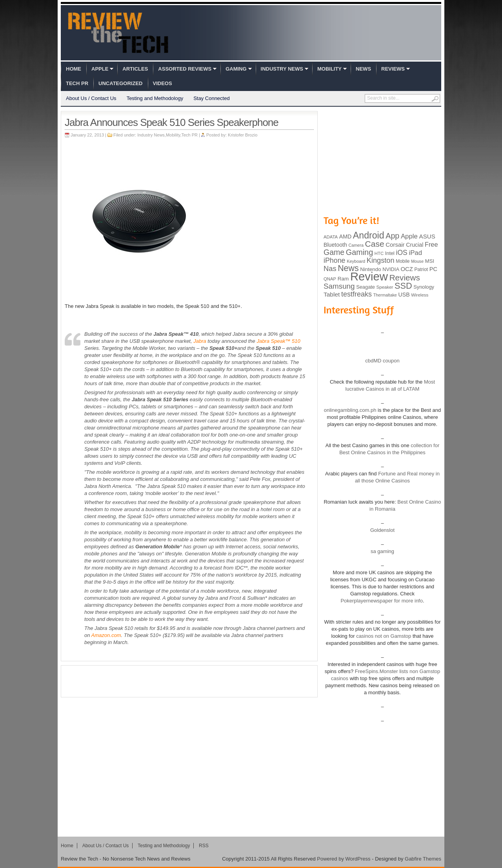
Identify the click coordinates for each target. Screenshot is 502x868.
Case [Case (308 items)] (375, 244)
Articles (135, 69)
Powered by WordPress (344, 859)
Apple (100, 69)
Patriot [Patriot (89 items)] (421, 269)
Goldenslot (382, 530)
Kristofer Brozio (243, 135)
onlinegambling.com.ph (350, 410)
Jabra (200, 341)
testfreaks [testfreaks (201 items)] (356, 294)
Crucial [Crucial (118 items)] (415, 245)
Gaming (236, 69)
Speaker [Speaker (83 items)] (385, 287)
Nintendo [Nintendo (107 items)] (370, 269)
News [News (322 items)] (348, 268)
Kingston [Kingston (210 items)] (381, 260)
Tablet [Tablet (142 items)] (332, 294)
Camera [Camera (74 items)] (356, 245)
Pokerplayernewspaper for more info (382, 601)
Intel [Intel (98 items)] (390, 253)
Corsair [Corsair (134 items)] (395, 245)
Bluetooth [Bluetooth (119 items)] (335, 245)
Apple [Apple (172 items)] (409, 236)
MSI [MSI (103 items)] (430, 261)
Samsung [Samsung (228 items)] (339, 286)
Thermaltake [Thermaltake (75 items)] (385, 295)
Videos (163, 83)
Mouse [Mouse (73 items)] (417, 261)
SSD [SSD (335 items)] (403, 286)
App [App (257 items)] (392, 236)
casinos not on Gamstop (383, 636)
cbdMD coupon (382, 361)
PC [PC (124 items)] (433, 269)
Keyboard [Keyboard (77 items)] (356, 261)
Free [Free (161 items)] (431, 244)
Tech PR (77, 83)
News (363, 69)
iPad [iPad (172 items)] (415, 253)
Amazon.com (106, 635)
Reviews (393, 69)
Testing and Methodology (155, 98)
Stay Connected (212, 98)
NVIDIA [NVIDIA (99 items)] (391, 269)
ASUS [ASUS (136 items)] (427, 236)
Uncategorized (120, 83)
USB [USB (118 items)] (404, 295)
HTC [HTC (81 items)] (379, 253)
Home (74, 69)
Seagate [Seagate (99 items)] (366, 287)
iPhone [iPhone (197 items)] (335, 260)
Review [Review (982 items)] (369, 276)
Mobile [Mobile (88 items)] (403, 261)
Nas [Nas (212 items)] (330, 268)
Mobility (329, 69)
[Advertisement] (189, 681)
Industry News (282, 69)
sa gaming (382, 551)
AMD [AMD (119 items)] (345, 237)
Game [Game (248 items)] (334, 252)
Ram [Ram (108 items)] (343, 279)
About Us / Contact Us (91, 98)
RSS (204, 846)
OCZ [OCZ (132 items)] (407, 269)
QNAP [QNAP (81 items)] (330, 279)
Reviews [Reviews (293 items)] (405, 278)
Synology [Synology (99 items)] (424, 287)
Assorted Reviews (185, 69)
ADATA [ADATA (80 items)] (331, 237)
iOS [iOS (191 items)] (402, 253)
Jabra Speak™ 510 (278, 341)
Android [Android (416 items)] (369, 235)
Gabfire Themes (423, 859)
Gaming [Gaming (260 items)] (359, 252)
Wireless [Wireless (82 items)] (420, 295)
